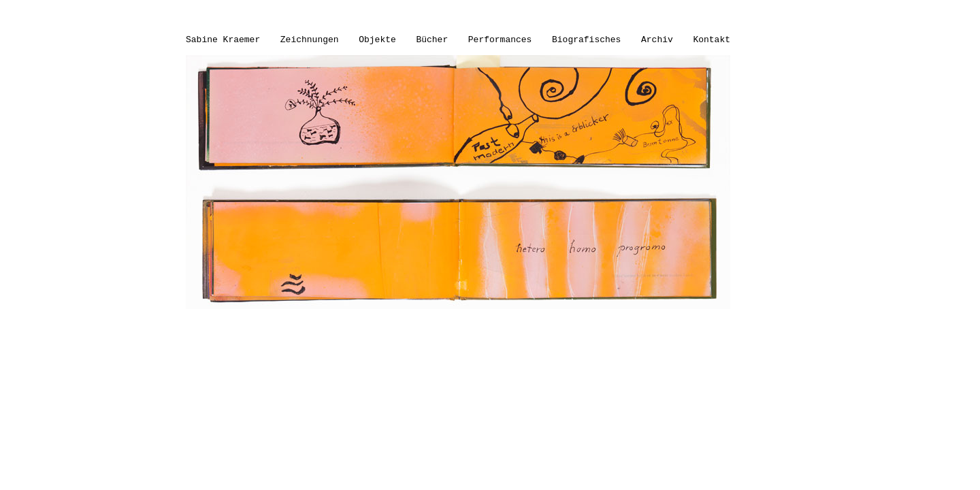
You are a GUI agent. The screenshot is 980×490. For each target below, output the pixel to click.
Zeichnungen (310, 40)
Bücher (432, 40)
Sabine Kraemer (223, 40)
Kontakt (712, 40)
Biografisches (586, 40)
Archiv (657, 40)
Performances (500, 40)
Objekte (377, 40)
